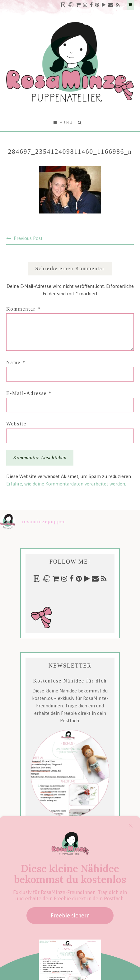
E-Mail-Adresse (29, 393)
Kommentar (23, 309)
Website (16, 424)
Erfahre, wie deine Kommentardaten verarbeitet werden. (66, 484)
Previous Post (28, 238)
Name (16, 362)
